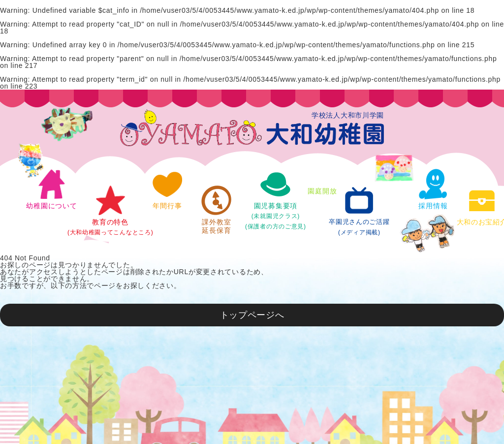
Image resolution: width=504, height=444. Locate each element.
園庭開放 (322, 174)
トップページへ (252, 315)
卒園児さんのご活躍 (359, 211)
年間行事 (167, 189)
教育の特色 (110, 211)
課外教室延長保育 (217, 209)
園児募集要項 (276, 199)
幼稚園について (51, 189)
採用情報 (433, 189)
